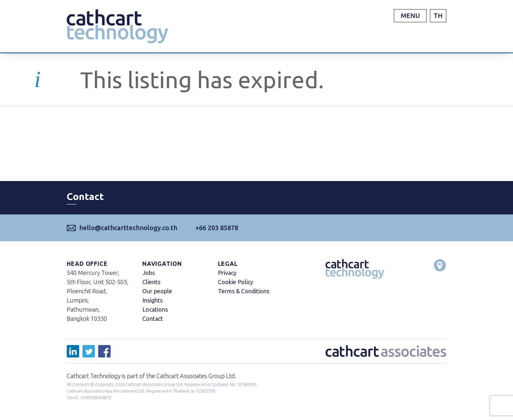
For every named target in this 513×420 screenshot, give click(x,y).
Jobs (149, 273)
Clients (151, 282)
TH (438, 16)
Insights (152, 300)
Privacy (227, 273)
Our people (157, 291)
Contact (153, 319)
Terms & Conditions (244, 291)
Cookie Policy (236, 282)
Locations (155, 309)
